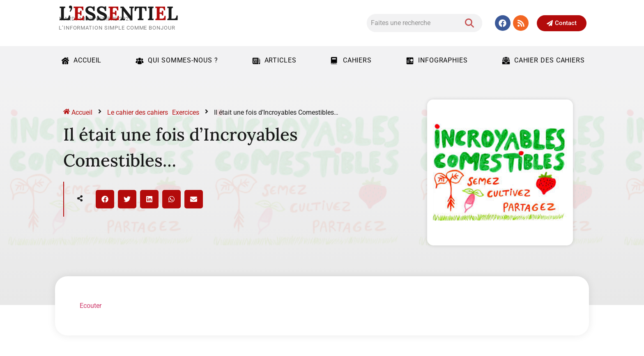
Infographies (436, 60)
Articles (273, 60)
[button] (105, 199)
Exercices (186, 112)
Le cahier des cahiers (138, 112)
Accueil (80, 60)
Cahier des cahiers (542, 60)
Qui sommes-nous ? (176, 60)
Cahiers (350, 60)
